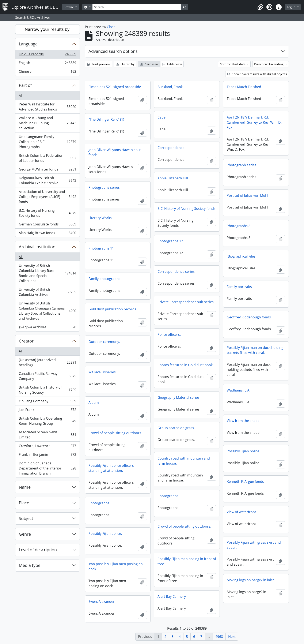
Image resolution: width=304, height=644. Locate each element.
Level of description (38, 550)
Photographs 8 (239, 226)
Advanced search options (113, 51)
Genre (25, 534)
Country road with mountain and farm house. (184, 461)
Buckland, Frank (170, 87)
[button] (260, 7)
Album (94, 402)
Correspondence (171, 148)
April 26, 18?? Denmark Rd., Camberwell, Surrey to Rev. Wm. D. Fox (254, 122)
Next (232, 637)
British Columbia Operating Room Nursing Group (47, 421)
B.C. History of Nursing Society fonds (47, 213)
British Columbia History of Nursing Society (47, 390)
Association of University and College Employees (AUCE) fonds (47, 197)
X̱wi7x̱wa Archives (47, 328)
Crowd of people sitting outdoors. (115, 433)
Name (25, 487)
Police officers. (169, 334)
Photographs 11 (101, 248)
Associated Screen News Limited (47, 435)
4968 (219, 637)
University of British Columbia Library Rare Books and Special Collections (47, 273)
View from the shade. (244, 421)
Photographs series (104, 187)
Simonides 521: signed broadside (115, 87)
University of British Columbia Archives (47, 292)
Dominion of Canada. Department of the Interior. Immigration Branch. (47, 468)
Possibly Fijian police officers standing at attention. (111, 468)
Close (111, 27)
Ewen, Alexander (102, 602)
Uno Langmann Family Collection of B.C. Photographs (47, 142)
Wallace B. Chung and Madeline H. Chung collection (47, 123)
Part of (25, 85)
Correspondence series (176, 272)
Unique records (47, 55)
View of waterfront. (242, 512)
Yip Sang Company (47, 402)
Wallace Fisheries (102, 372)
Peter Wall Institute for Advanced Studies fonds (47, 107)
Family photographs (104, 279)
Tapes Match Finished (244, 87)
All (21, 96)
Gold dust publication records (112, 309)
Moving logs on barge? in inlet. (251, 580)
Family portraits (239, 287)
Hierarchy (125, 64)
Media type (30, 565)
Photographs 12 (170, 241)
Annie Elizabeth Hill (173, 178)
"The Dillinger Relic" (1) (106, 119)
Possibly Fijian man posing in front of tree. (187, 561)
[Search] (137, 7)
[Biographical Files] (242, 256)
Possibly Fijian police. (243, 451)
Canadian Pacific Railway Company (47, 376)
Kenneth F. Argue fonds (245, 482)
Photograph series (242, 165)
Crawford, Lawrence (47, 447)
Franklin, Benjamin (47, 455)
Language (28, 44)
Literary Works (100, 218)
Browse (69, 7)
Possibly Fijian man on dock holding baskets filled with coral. (255, 350)
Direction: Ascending (269, 64)
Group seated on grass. (176, 428)
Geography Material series (178, 397)
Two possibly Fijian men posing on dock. (116, 566)
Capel (162, 117)
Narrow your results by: (48, 29)
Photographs (168, 496)
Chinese (47, 72)
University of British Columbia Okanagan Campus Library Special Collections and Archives (47, 311)
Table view (172, 64)
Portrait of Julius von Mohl (247, 195)
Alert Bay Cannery (172, 596)
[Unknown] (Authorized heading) (47, 362)
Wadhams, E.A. (238, 390)
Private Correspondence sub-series (186, 302)
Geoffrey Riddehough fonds (249, 317)
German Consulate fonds (47, 225)
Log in (292, 7)
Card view (149, 64)
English (47, 64)
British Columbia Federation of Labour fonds (47, 158)
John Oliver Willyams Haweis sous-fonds (115, 152)
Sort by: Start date (233, 64)
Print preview (98, 64)
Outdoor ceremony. (104, 342)
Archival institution (37, 247)
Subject (26, 518)
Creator (26, 341)
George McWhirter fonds (47, 170)
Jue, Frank (47, 411)
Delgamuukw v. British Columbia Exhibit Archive (47, 180)
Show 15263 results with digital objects (257, 74)
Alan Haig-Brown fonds (47, 234)
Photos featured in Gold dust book (185, 365)
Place (24, 503)
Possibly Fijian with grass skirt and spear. (254, 545)
